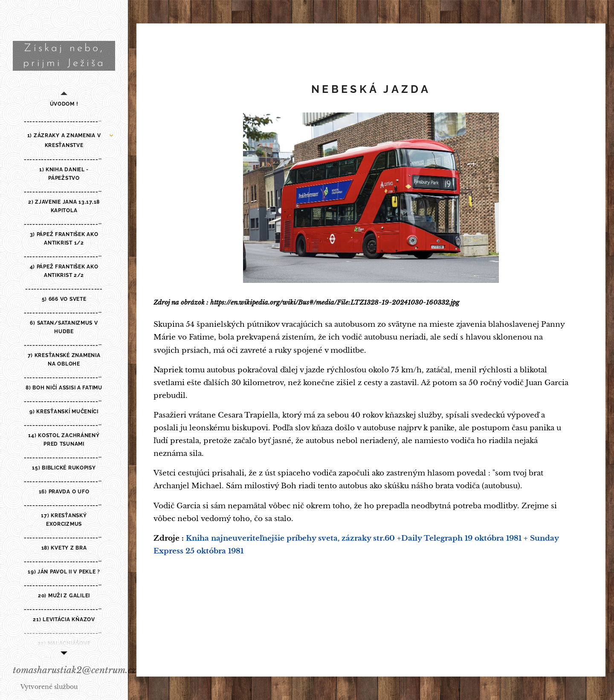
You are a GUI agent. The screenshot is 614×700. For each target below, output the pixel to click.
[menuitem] (64, 104)
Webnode (93, 687)
